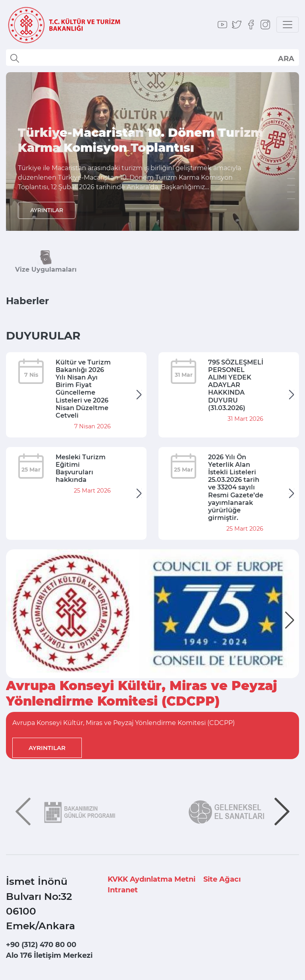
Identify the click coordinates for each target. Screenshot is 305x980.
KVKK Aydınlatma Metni (152, 879)
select (286, 58)
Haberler (27, 301)
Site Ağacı (222, 879)
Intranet (123, 890)
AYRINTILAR (47, 210)
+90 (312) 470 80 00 (41, 945)
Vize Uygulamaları (46, 269)
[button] (290, 620)
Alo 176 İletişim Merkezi (49, 955)
